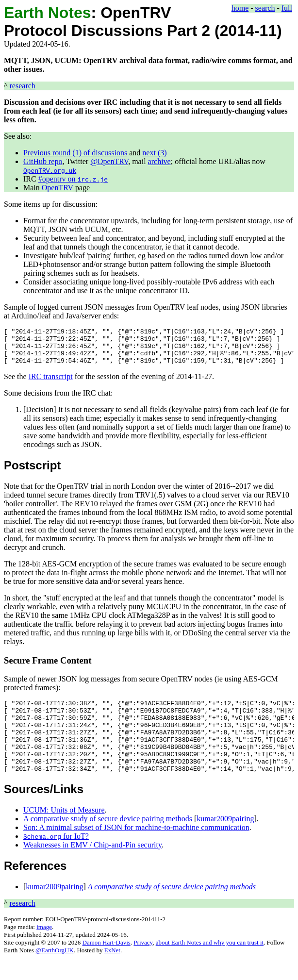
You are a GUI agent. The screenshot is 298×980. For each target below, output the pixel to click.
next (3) (154, 153)
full (287, 8)
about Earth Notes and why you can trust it (210, 964)
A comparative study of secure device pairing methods (108, 840)
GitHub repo (43, 161)
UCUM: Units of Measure (64, 832)
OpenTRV (58, 188)
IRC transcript (51, 384)
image (44, 949)
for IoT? (56, 858)
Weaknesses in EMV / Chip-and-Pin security (92, 867)
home (240, 8)
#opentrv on (73, 179)
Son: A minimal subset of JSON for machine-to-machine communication (136, 849)
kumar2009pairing (225, 840)
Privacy (143, 964)
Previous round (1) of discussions (75, 153)
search (265, 8)
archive (159, 161)
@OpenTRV (109, 161)
